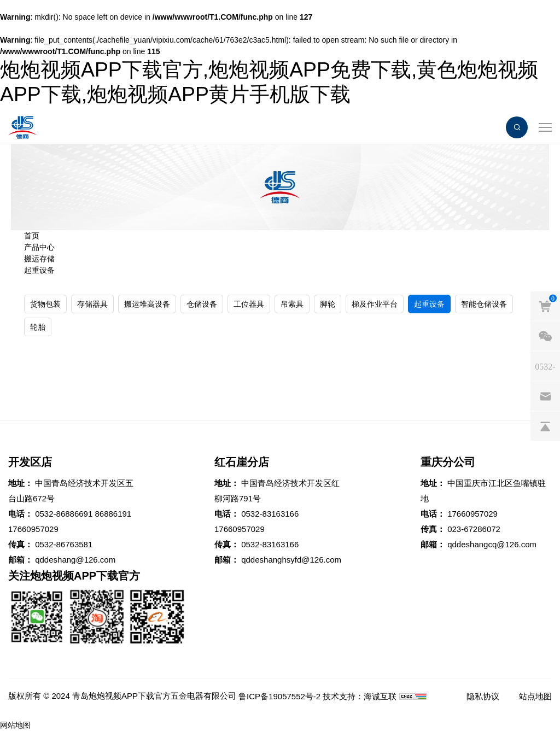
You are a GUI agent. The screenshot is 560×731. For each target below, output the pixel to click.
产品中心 (39, 247)
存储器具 (92, 304)
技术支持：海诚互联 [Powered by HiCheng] (360, 696)
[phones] (545, 366)
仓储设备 (202, 304)
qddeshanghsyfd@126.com (291, 560)
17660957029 (33, 529)
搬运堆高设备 (147, 304)
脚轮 (328, 304)
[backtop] (545, 426)
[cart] (545, 306)
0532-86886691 (64, 514)
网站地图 (15, 725)
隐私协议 (483, 696)
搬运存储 (39, 259)
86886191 (113, 514)
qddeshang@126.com (75, 560)
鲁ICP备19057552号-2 (279, 696)
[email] (545, 396)
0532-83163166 (270, 514)
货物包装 (45, 304)
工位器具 (249, 304)
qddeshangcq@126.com (492, 544)
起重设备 (39, 270)
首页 (32, 236)
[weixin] (545, 336)
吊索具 (292, 304)
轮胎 (38, 327)
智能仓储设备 (484, 304)
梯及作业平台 (375, 304)
